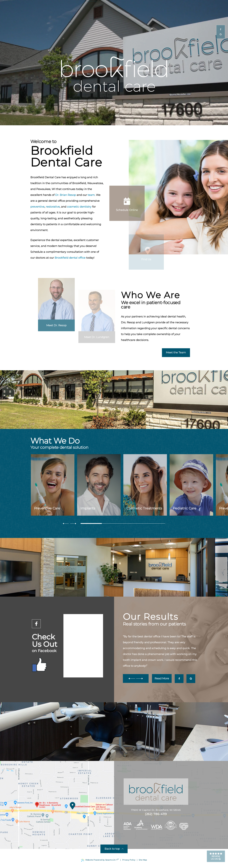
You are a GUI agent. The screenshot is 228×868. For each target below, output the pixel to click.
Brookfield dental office (70, 258)
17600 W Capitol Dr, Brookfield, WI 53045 (147, 810)
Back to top (114, 849)
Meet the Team (176, 353)
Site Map (143, 860)
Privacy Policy (129, 860)
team (91, 195)
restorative (53, 207)
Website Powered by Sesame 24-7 (100, 860)
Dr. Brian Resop (66, 195)
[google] (191, 679)
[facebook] (36, 624)
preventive (37, 207)
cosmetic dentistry (79, 207)
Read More (162, 678)
